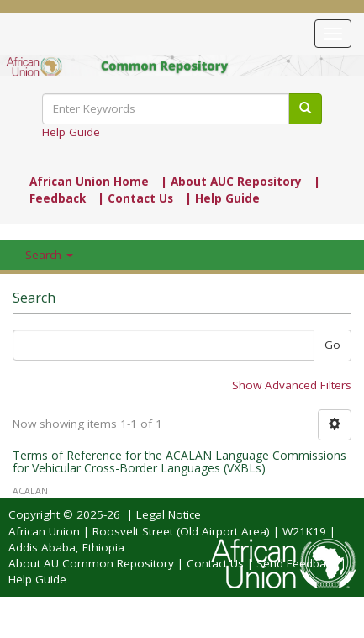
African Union (44, 531)
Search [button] (49, 255)
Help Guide (71, 132)
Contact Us (215, 563)
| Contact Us (135, 198)
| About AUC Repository (231, 182)
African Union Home (89, 182)
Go (332, 345)
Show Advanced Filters (292, 385)
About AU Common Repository (91, 563)
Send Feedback (297, 563)
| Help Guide (222, 198)
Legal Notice (169, 514)
